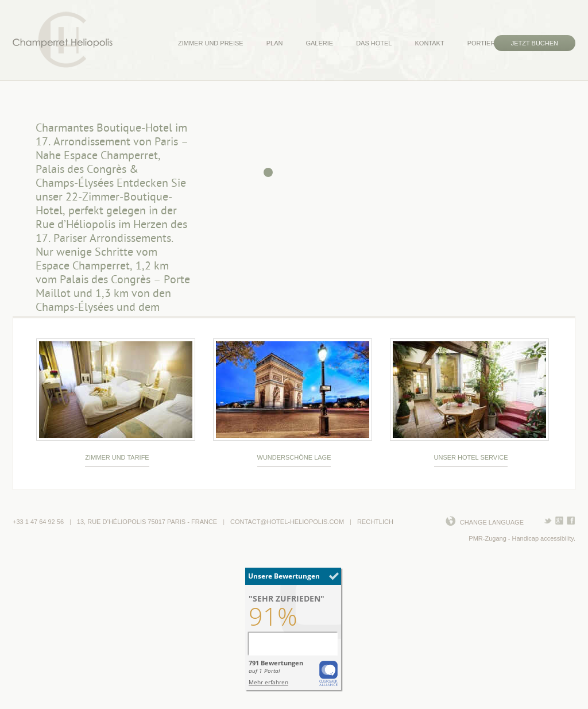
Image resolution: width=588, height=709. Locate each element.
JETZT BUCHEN (535, 43)
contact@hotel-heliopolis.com (287, 522)
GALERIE (319, 43)
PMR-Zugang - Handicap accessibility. (522, 538)
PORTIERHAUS (490, 43)
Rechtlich (375, 522)
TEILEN (560, 520)
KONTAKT (429, 43)
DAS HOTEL (374, 43)
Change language (492, 522)
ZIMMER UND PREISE (211, 43)
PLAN (275, 43)
